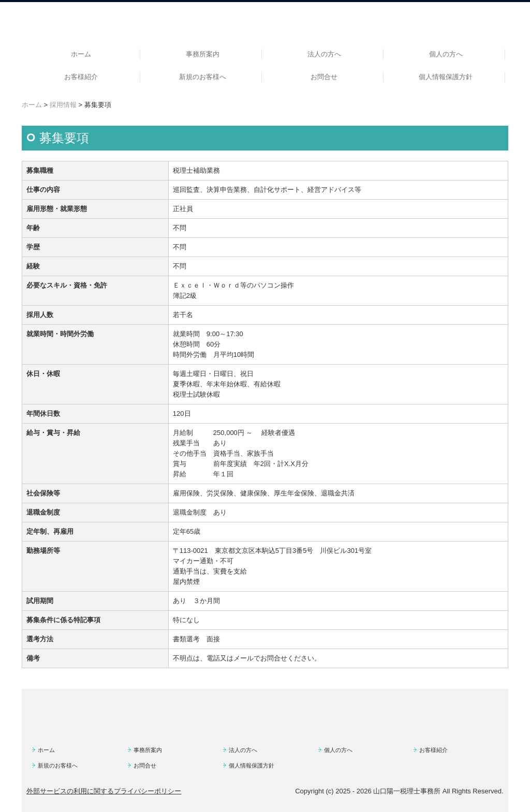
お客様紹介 (81, 77)
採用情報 (63, 105)
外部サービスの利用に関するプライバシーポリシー (104, 791)
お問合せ (324, 77)
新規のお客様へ (203, 77)
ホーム (81, 54)
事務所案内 (203, 54)
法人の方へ (324, 54)
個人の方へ (446, 54)
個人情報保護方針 (446, 77)
